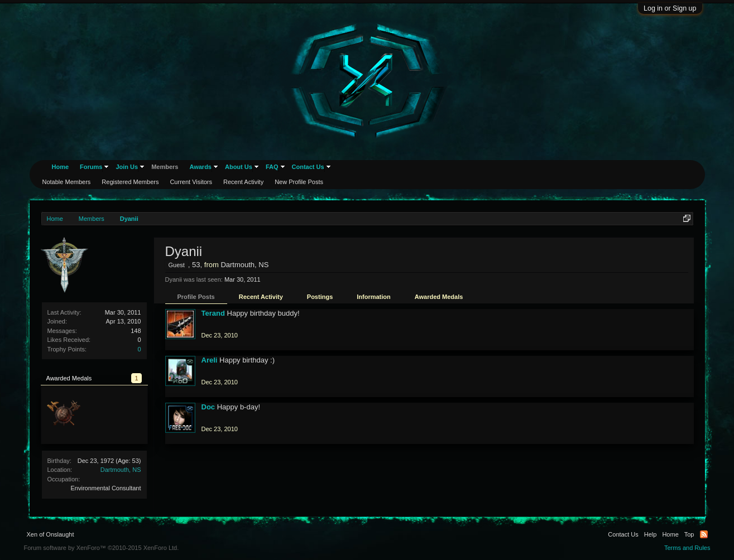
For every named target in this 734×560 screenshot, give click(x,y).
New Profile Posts (299, 182)
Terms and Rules (687, 548)
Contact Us (308, 167)
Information (374, 297)
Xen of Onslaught (51, 534)
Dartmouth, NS (121, 470)
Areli (210, 360)
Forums (91, 167)
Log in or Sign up (670, 8)
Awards (200, 167)
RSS (704, 534)
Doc (208, 407)
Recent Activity (261, 297)
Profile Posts (196, 297)
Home (61, 167)
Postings (320, 297)
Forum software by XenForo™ (102, 548)
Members (165, 167)
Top (689, 534)
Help (651, 534)
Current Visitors (191, 182)
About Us (239, 167)
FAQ (272, 167)
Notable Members (67, 182)
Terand (213, 313)
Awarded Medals (439, 297)
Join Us (127, 167)
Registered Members (130, 182)
